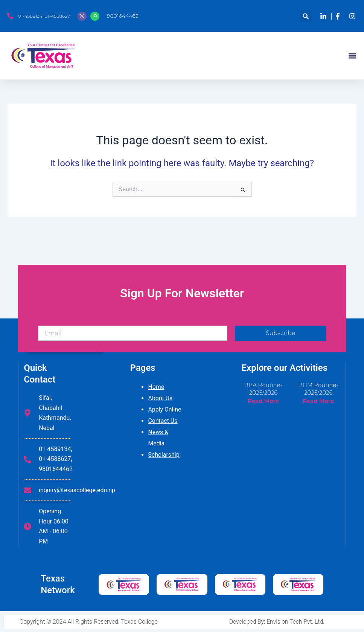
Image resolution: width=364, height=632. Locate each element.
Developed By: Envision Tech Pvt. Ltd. (277, 622)
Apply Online (165, 409)
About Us (160, 398)
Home (156, 387)
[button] (306, 16)
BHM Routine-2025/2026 (318, 389)
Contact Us (163, 421)
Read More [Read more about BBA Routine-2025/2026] (263, 401)
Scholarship (164, 455)
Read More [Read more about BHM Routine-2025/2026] (318, 401)
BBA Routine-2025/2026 (263, 389)
